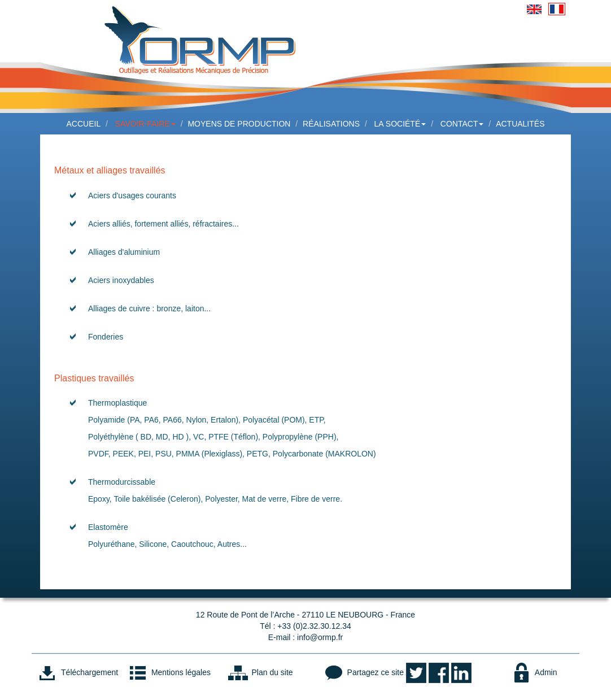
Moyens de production (239, 124)
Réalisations (331, 124)
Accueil (84, 124)
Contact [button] (462, 124)
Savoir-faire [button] (145, 124)
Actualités (520, 124)
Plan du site (260, 672)
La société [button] (400, 124)
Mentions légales (169, 672)
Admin (534, 672)
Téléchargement (77, 672)
